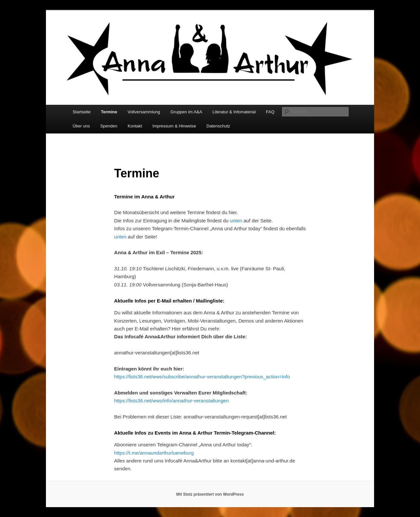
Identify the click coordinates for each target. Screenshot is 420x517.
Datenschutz (218, 126)
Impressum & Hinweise (174, 126)
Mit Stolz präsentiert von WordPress (210, 494)
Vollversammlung (144, 112)
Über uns (81, 126)
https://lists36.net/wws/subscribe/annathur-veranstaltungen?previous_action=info (202, 377)
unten (236, 221)
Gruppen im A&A (186, 112)
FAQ (270, 112)
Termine (109, 112)
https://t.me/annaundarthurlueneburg (154, 453)
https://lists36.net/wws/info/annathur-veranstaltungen (171, 401)
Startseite (82, 112)
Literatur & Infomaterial (234, 112)
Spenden (109, 126)
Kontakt (135, 126)
